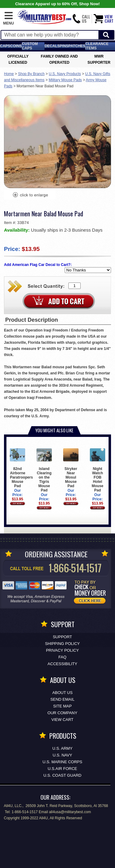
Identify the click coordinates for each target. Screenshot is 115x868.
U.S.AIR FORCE (62, 769)
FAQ (62, 657)
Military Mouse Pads (65, 80)
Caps (5, 46)
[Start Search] (106, 35)
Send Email (62, 699)
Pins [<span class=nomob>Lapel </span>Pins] (64, 46)
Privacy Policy (62, 650)
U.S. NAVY (62, 755)
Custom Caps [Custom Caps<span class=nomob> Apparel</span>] (30, 46)
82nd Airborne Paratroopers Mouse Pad (21, 468)
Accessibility (62, 664)
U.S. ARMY (63, 748)
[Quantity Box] (75, 286)
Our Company (62, 713)
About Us (62, 693)
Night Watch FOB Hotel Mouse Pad (97, 470)
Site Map (62, 706)
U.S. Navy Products (65, 74)
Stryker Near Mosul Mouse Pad (71, 468)
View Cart (63, 720)
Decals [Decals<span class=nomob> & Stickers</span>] (52, 46)
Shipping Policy (62, 644)
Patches (77, 46)
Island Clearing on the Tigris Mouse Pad (44, 470)
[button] (8, 19)
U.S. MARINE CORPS (62, 762)
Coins (16, 46)
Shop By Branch (31, 74)
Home (9, 74)
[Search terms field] (50, 35)
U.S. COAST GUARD (62, 775)
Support (62, 637)
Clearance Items (97, 46)
